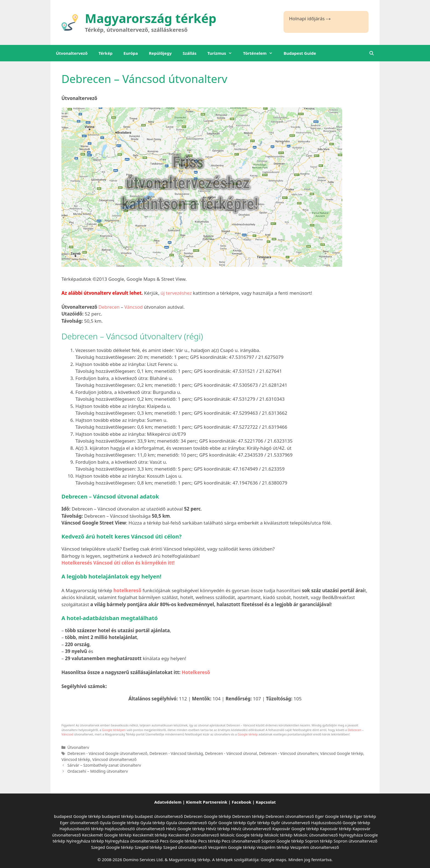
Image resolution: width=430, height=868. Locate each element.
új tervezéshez (176, 293)
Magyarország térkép (151, 18)
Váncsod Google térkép (342, 753)
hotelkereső (128, 590)
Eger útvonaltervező (79, 823)
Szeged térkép (148, 847)
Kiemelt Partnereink (207, 802)
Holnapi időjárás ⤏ (310, 18)
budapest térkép (118, 816)
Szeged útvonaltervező (185, 847)
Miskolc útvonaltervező (316, 835)
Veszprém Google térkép (232, 847)
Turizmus (222, 53)
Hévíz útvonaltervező (251, 829)
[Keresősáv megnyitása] (371, 53)
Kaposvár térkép (336, 829)
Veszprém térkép (273, 847)
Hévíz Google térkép (185, 829)
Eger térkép (365, 816)
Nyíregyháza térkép (85, 841)
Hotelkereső (196, 672)
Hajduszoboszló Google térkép (341, 823)
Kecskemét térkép (150, 835)
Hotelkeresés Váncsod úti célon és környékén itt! (118, 563)
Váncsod (133, 307)
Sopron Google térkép (283, 841)
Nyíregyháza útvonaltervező (132, 841)
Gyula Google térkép (120, 823)
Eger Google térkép (334, 816)
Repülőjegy (160, 53)
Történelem (261, 53)
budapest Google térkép (77, 816)
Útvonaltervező (72, 53)
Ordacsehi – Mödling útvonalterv (98, 771)
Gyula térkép (153, 823)
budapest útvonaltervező (159, 816)
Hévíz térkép (218, 829)
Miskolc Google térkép (242, 835)
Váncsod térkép (76, 759)
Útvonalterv (78, 747)
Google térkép (248, 734)
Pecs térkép (210, 841)
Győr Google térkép (227, 823)
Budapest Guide (300, 53)
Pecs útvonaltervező (241, 841)
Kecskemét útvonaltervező (194, 835)
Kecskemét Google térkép (107, 835)
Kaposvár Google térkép (296, 829)
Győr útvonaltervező (291, 823)
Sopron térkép (319, 841)
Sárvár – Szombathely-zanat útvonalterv (104, 765)
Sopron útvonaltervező (355, 841)
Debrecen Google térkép (208, 816)
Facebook (241, 802)
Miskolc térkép (278, 835)
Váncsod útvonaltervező (114, 759)
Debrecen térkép (248, 816)
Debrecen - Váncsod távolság (176, 753)
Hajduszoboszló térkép (81, 829)
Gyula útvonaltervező (187, 823)
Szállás (189, 53)
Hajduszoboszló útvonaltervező (135, 829)
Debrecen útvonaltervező (290, 816)
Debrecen (109, 307)
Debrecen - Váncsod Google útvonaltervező (107, 753)
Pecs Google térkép (179, 841)
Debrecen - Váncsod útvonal (231, 753)
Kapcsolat (266, 802)
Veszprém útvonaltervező (315, 847)
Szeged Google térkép (112, 847)
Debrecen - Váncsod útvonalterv (289, 753)
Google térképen (114, 730)
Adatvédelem (168, 802)
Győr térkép (258, 823)
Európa (131, 53)
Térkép (105, 53)
